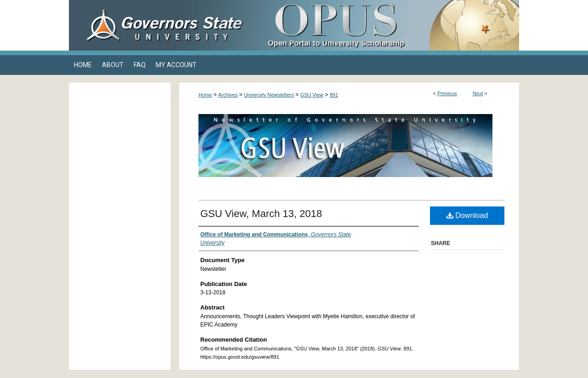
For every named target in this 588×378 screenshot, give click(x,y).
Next (478, 93)
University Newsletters (269, 95)
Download (467, 215)
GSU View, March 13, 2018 (261, 214)
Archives (228, 95)
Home (205, 95)
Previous (447, 93)
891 (334, 95)
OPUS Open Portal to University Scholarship (386, 25)
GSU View (312, 95)
